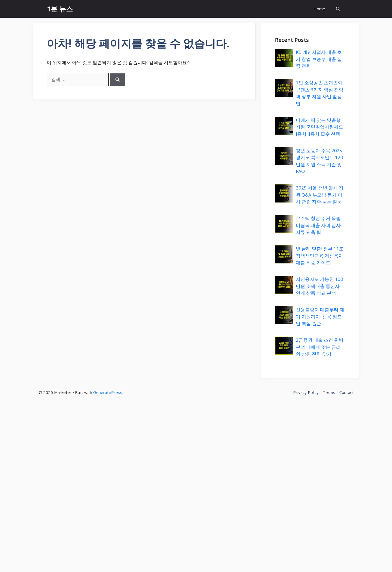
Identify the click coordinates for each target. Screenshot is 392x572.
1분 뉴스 (60, 9)
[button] (338, 9)
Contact (346, 392)
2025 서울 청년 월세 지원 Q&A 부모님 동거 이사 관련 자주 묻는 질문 (320, 195)
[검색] (117, 80)
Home (319, 9)
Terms (329, 392)
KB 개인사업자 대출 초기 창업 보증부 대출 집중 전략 (319, 59)
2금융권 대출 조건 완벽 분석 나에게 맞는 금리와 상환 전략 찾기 (320, 347)
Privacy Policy (306, 392)
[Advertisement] (163, 489)
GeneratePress (108, 392)
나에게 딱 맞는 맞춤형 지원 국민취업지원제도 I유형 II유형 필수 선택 (319, 127)
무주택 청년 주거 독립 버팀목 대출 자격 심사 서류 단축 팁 (318, 225)
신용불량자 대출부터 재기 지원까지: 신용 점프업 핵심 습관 (320, 316)
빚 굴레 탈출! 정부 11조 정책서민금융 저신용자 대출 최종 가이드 (320, 256)
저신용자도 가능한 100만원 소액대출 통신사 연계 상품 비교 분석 (319, 286)
